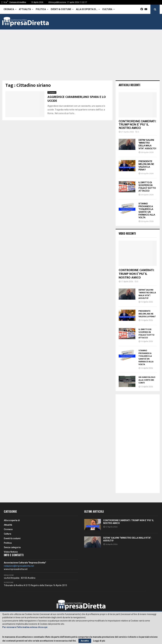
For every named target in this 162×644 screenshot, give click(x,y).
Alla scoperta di (12, 520)
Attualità (25, 9)
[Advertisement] (81, 57)
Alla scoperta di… (87, 9)
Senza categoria (12, 547)
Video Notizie (11, 552)
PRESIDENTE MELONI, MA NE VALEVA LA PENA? (147, 314)
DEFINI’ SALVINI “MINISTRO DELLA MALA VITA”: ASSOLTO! (147, 294)
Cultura (107, 9)
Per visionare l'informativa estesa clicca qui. (25, 627)
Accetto (85, 641)
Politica (41, 9)
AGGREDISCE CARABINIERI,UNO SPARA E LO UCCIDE (77, 99)
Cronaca (9, 9)
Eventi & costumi (61, 9)
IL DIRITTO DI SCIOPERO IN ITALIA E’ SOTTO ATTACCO (146, 333)
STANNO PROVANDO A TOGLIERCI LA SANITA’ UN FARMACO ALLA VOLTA (146, 357)
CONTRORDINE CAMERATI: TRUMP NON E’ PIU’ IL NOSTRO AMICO (137, 125)
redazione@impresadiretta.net (19, 566)
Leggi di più (99, 641)
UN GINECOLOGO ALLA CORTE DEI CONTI (147, 380)
